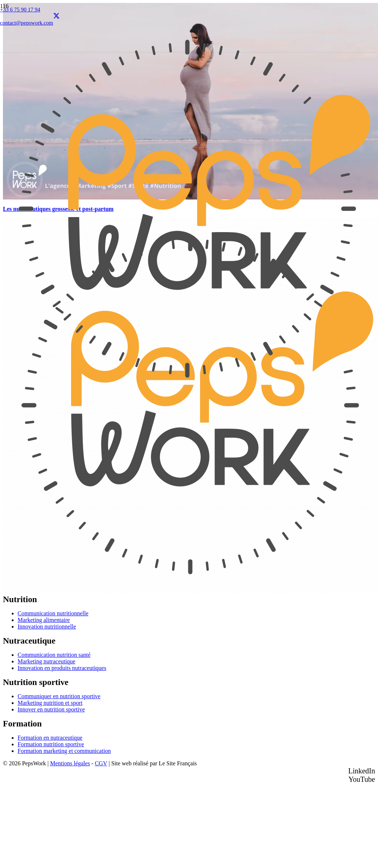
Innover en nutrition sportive (51, 709)
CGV (101, 763)
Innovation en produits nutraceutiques (62, 668)
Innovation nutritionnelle (47, 627)
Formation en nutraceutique (50, 738)
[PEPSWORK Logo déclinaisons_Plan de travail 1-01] (188, 394)
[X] (56, 17)
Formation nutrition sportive (51, 744)
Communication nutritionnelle (53, 613)
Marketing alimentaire (44, 620)
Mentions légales (70, 763)
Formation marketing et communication (64, 751)
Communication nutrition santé (54, 655)
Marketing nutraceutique (47, 661)
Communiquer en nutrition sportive (59, 696)
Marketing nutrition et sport (50, 703)
